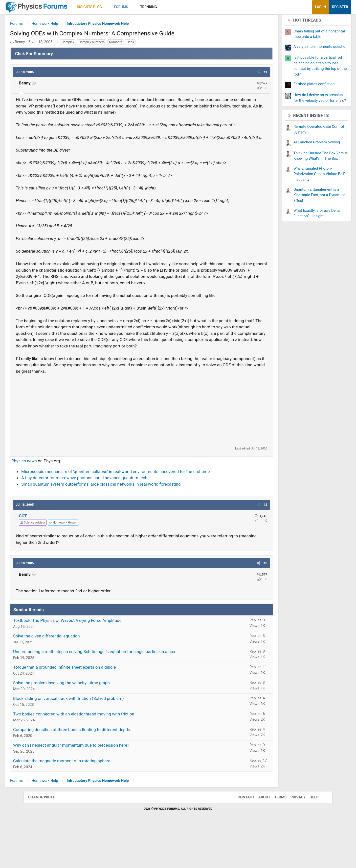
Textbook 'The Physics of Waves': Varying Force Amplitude (91, 660)
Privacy (293, 837)
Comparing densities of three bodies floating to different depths (96, 769)
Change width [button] (47, 837)
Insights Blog (113, 7)
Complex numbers (115, 44)
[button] (130, 7)
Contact (241, 837)
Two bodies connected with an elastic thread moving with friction (97, 754)
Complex (91, 44)
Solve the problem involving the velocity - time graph (85, 723)
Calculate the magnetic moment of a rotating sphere (85, 801)
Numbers (139, 44)
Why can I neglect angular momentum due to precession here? (95, 785)
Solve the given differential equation (70, 676)
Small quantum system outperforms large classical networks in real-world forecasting (124, 524)
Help (309, 837)
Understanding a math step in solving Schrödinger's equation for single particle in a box (118, 691)
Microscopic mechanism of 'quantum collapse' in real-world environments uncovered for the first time (139, 511)
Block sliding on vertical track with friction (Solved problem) (92, 738)
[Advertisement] (142, 450)
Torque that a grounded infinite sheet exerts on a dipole (88, 707)
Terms (275, 837)
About (259, 837)
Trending (172, 7)
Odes (154, 44)
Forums (144, 7)
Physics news (48, 501)
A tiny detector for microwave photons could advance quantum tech (108, 518)
